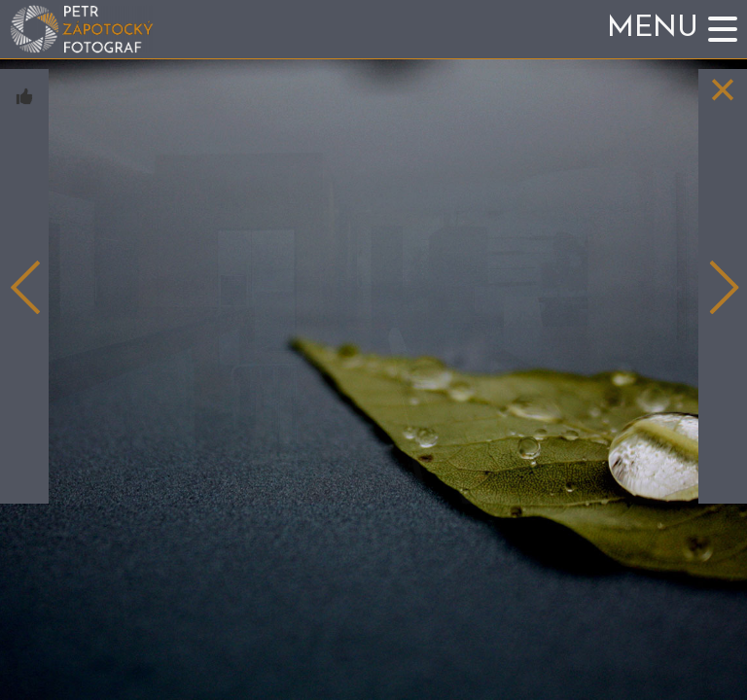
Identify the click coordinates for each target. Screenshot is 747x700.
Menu (653, 29)
